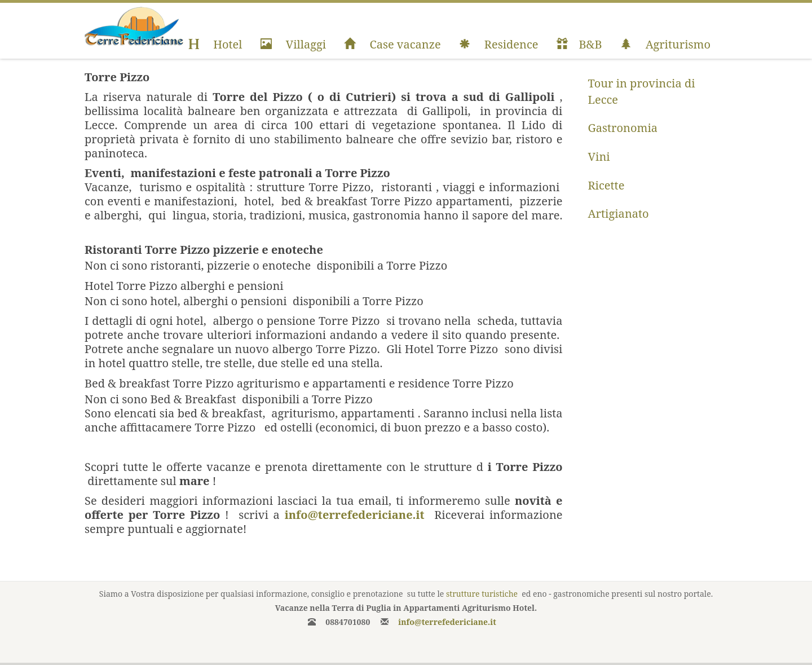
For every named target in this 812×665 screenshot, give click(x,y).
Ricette (606, 185)
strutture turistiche (482, 594)
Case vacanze (392, 44)
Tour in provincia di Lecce (642, 91)
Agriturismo (666, 44)
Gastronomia (623, 128)
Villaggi (294, 44)
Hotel (215, 44)
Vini (599, 157)
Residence (499, 44)
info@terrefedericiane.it (355, 515)
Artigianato (619, 213)
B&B (579, 44)
